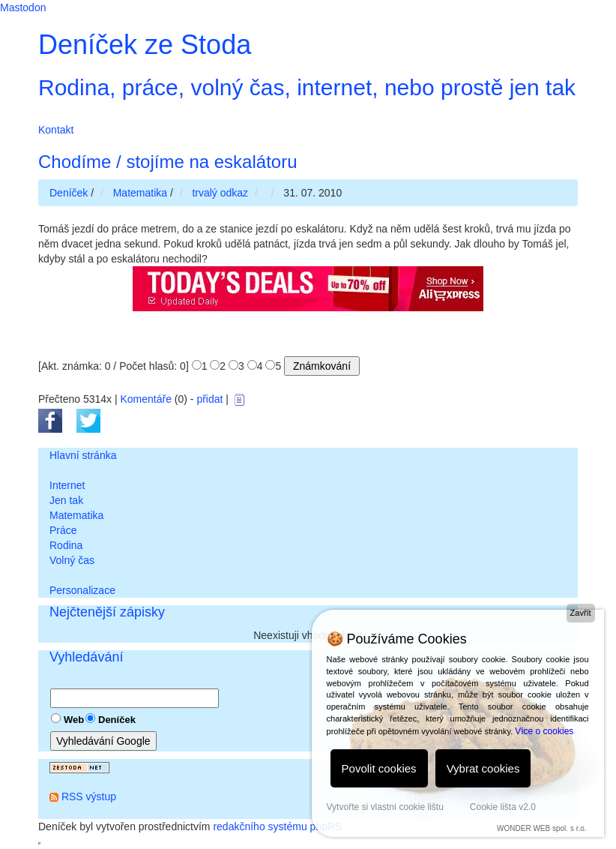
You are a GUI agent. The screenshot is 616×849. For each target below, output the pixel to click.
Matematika (76, 515)
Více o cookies (544, 731)
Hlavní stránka (83, 455)
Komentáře (145, 399)
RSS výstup (89, 796)
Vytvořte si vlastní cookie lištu (385, 807)
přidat (209, 399)
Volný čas (72, 560)
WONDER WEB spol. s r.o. (541, 828)
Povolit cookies (379, 768)
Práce (63, 530)
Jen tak (66, 500)
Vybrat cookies (483, 768)
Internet (67, 485)
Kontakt (56, 130)
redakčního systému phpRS (277, 826)
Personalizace (82, 590)
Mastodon (23, 7)
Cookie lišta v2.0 (503, 807)
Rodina (66, 545)
